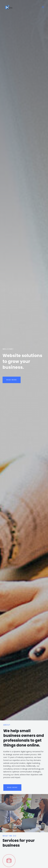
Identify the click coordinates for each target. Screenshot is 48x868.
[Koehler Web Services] (9, 7)
